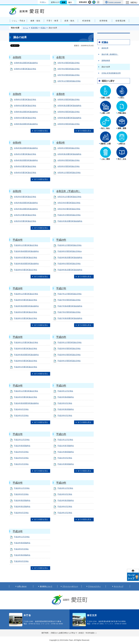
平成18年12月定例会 (22, 537)
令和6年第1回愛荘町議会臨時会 (26, 112)
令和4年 (17, 143)
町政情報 (34, 28)
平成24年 (18, 386)
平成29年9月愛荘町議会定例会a (69, 251)
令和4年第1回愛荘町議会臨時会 (26, 148)
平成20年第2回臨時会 (22, 500)
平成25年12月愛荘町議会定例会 (69, 342)
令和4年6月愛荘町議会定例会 (25, 166)
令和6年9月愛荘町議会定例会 (25, 118)
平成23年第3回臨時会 (66, 409)
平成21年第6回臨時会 (66, 452)
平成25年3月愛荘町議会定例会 (69, 361)
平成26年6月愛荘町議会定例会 (26, 361)
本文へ (44, 2)
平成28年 (18, 288)
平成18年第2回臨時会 (22, 555)
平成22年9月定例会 (21, 452)
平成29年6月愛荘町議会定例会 (69, 264)
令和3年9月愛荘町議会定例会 (69, 166)
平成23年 (61, 386)
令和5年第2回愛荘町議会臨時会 (69, 118)
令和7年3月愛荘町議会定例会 (69, 63)
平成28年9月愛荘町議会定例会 (26, 300)
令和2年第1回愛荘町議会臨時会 (26, 209)
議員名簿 (105, 48)
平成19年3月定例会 (65, 513)
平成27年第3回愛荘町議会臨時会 (70, 318)
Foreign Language (115, 2)
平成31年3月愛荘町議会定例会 (69, 215)
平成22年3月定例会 (21, 464)
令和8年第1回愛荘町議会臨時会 (26, 63)
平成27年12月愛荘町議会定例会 (69, 294)
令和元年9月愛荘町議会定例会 (69, 203)
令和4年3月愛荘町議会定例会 (25, 154)
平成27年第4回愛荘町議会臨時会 (70, 306)
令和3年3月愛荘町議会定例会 (69, 148)
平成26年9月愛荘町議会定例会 (26, 348)
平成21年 (61, 434)
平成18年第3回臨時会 (22, 543)
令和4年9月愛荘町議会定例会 (25, 173)
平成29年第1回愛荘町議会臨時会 (70, 270)
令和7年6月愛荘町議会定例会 (69, 69)
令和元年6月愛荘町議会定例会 (69, 209)
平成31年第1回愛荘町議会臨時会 (70, 221)
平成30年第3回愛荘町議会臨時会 (26, 264)
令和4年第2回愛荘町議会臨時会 (26, 160)
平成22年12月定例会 (22, 440)
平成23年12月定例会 (65, 391)
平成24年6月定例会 (21, 409)
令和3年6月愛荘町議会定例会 (69, 160)
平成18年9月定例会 (21, 549)
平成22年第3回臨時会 (22, 446)
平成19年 (61, 483)
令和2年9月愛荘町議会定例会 (25, 221)
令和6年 (17, 94)
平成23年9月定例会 (65, 403)
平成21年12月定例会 (65, 440)
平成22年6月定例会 (21, 458)
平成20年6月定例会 (21, 513)
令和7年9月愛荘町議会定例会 (69, 75)
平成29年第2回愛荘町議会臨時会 (70, 257)
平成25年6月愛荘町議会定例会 (69, 355)
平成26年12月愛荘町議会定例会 (26, 342)
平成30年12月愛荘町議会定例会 (26, 245)
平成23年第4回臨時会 (66, 397)
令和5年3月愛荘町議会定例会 (69, 99)
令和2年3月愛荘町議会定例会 (25, 215)
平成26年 (18, 337)
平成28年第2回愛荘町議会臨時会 (26, 306)
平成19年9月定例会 (65, 494)
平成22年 (18, 434)
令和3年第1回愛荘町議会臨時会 (69, 154)
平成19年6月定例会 (65, 506)
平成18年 (18, 531)
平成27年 (61, 288)
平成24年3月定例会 (21, 415)
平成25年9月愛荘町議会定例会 (69, 348)
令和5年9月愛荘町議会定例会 (69, 124)
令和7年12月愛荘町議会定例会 (69, 81)
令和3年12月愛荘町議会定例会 (69, 173)
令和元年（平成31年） (68, 191)
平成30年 (18, 240)
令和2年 (17, 191)
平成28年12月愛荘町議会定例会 (26, 294)
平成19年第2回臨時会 (66, 500)
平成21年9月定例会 (65, 458)
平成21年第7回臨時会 (66, 446)
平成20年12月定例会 (22, 488)
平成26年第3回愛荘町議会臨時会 (26, 355)
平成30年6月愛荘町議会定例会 (26, 270)
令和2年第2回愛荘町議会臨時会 (26, 203)
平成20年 (18, 483)
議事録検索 (106, 60)
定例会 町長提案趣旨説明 (111, 73)
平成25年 (61, 337)
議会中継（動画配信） (110, 54)
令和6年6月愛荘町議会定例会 (25, 106)
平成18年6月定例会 (21, 561)
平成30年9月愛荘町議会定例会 (26, 257)
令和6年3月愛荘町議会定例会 (25, 99)
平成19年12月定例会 (65, 488)
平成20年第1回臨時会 (22, 506)
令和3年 (60, 143)
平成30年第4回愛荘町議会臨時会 (26, 251)
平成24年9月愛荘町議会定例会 (26, 397)
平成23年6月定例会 (65, 415)
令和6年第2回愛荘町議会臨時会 (26, 124)
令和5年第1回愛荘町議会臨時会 (69, 106)
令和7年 (60, 57)
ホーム (26, 28)
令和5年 (60, 94)
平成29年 (61, 240)
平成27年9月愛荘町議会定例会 (69, 300)
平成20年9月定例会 (21, 494)
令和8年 (17, 57)
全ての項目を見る (41, 131)
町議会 (43, 28)
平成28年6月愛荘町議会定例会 (26, 312)
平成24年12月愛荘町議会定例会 (26, 391)
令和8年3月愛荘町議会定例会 (25, 69)
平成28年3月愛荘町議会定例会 (26, 318)
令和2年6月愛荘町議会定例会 (25, 197)
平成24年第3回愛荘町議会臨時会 (26, 403)
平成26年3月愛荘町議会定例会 (26, 367)
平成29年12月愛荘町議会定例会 (69, 245)
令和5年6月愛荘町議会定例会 (69, 112)
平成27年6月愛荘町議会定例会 (69, 312)
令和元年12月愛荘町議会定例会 (69, 197)
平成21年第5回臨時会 (66, 464)
